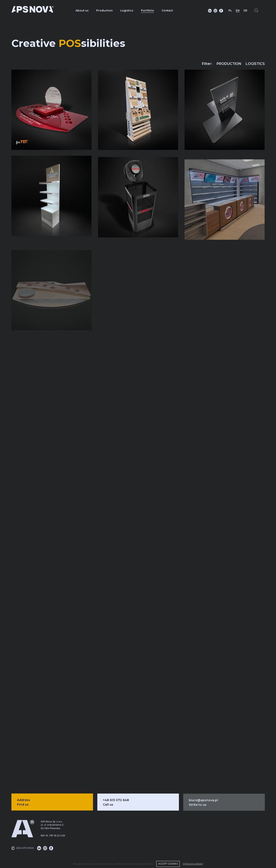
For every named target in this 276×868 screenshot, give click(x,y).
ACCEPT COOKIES (168, 864)
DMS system (181, 845)
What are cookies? (193, 864)
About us (82, 10)
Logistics (127, 10)
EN (238, 10)
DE (245, 10)
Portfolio (147, 10)
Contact (167, 10)
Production (104, 10)
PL (230, 10)
